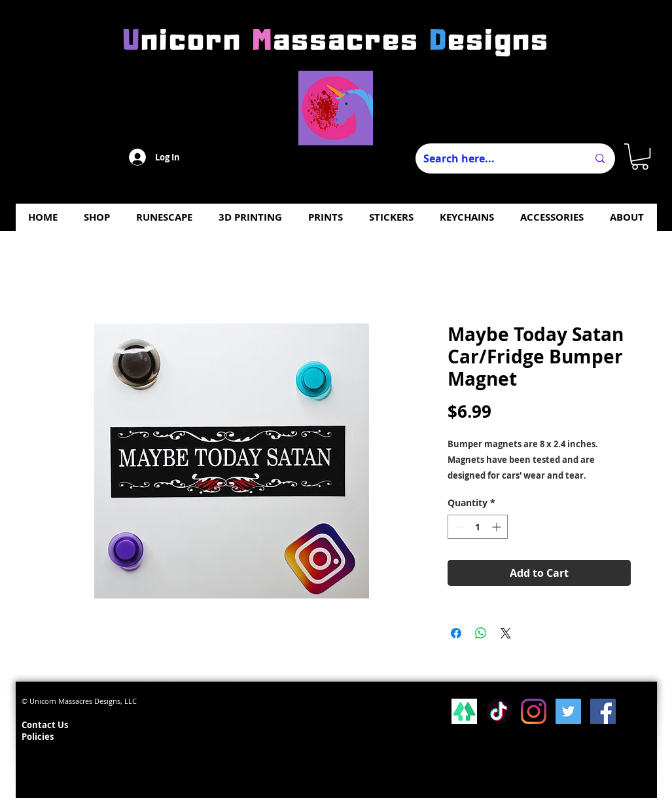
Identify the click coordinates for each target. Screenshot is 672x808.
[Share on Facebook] (456, 633)
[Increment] (498, 527)
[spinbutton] (478, 527)
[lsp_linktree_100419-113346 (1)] (464, 711)
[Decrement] (458, 527)
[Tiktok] (499, 711)
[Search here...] (496, 158)
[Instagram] (534, 711)
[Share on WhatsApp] (481, 633)
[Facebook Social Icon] (603, 711)
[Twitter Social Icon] (568, 711)
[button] (640, 156)
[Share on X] (506, 633)
